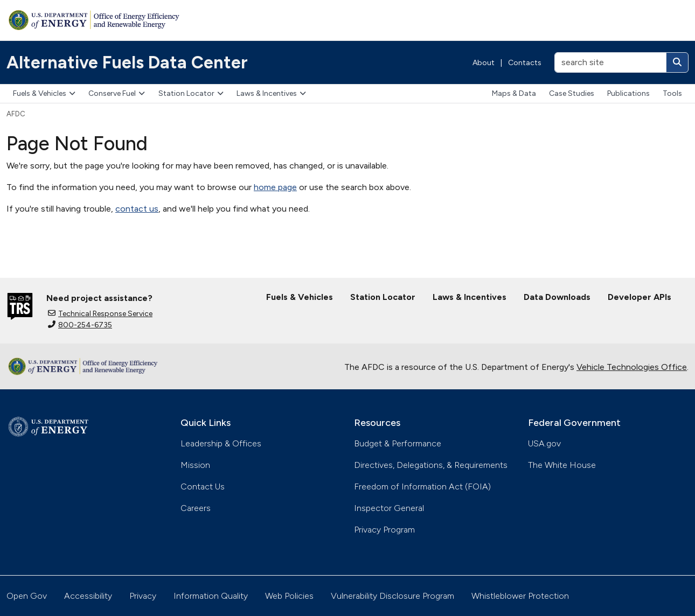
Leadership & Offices (221, 443)
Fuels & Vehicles (44, 93)
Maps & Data (514, 93)
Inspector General (389, 508)
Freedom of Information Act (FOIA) (422, 486)
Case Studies (572, 93)
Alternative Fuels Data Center (127, 62)
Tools (672, 93)
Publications (628, 93)
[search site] (610, 62)
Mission (195, 465)
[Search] (677, 62)
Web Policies (289, 596)
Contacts (525, 63)
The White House (562, 465)
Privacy (143, 596)
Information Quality (211, 596)
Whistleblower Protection (520, 596)
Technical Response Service (100, 314)
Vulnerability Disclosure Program (392, 596)
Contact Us (203, 486)
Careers (196, 508)
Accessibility (88, 596)
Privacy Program (384, 530)
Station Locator (191, 93)
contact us (137, 209)
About (484, 63)
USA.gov (544, 443)
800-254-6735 (80, 325)
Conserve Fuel (117, 93)
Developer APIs (640, 297)
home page (275, 187)
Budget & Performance (398, 443)
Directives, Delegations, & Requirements (431, 465)
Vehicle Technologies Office (632, 367)
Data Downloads (557, 297)
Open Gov (27, 596)
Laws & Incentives (271, 93)
